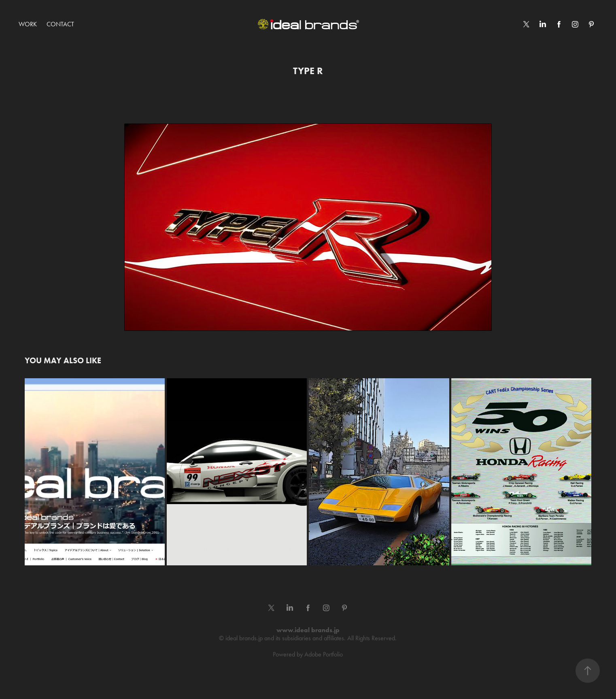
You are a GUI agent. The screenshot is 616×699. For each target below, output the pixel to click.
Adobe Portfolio (324, 654)
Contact (60, 24)
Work (28, 24)
